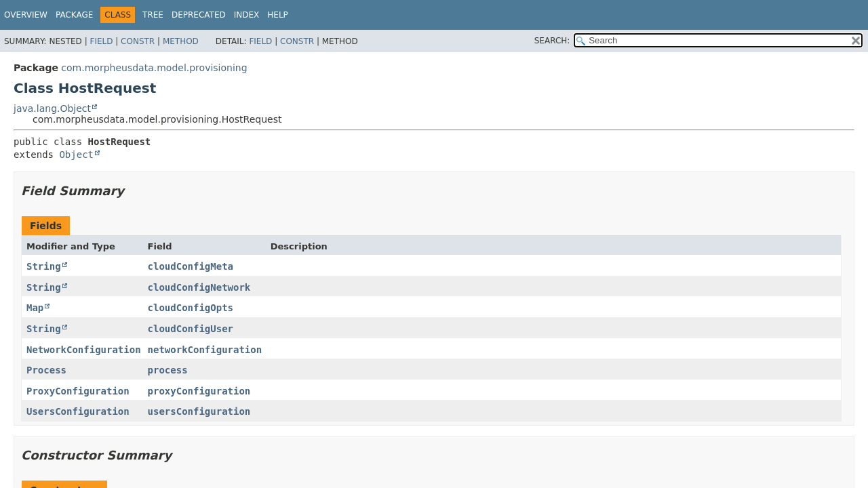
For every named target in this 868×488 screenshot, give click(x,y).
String (44, 266)
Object (76, 155)
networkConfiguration (205, 350)
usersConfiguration (199, 411)
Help (278, 15)
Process (46, 370)
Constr (138, 41)
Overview (26, 15)
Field (101, 41)
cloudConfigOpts (191, 308)
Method (181, 41)
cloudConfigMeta (191, 266)
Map (35, 308)
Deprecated (199, 15)
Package (74, 15)
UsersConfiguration (78, 411)
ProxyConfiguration (78, 391)
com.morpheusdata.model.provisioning (154, 68)
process (168, 370)
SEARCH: (552, 41)
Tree (153, 15)
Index (247, 15)
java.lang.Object (52, 108)
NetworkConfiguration (84, 350)
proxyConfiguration (199, 391)
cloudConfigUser (191, 329)
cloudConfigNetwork (199, 287)
